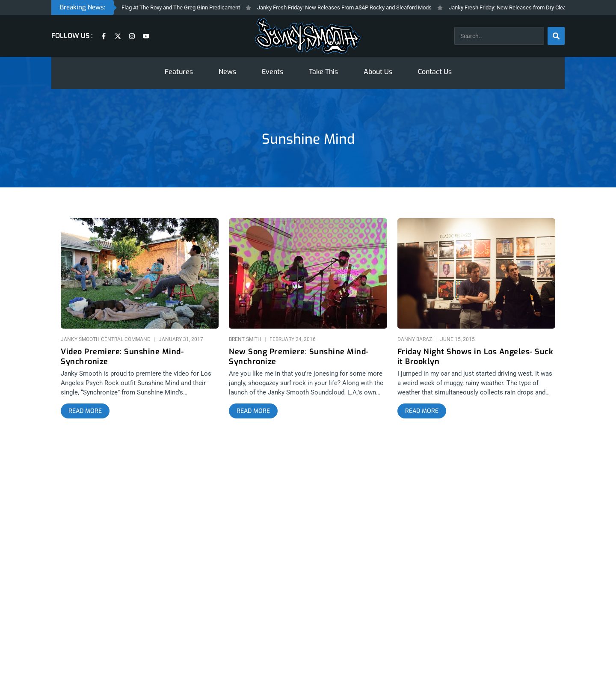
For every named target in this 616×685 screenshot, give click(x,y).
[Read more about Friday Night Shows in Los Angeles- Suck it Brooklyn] (422, 411)
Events (272, 72)
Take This (323, 72)
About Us (378, 72)
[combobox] (499, 36)
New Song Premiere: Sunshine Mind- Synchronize (299, 357)
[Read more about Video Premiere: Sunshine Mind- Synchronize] (85, 411)
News (227, 72)
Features (179, 72)
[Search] (556, 36)
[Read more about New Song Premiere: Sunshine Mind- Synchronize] (253, 411)
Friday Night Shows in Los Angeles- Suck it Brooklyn (475, 357)
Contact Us (435, 72)
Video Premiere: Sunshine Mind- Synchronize (122, 357)
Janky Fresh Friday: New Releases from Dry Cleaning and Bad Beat (535, 7)
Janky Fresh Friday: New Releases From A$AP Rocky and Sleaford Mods (350, 7)
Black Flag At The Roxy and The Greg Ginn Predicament (179, 7)
